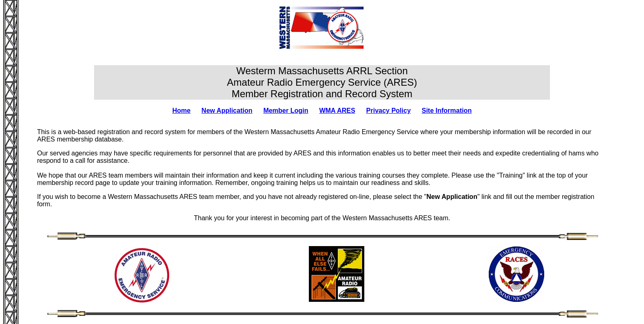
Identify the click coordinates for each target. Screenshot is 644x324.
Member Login (286, 111)
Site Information (447, 111)
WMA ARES (337, 111)
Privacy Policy (389, 111)
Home (181, 111)
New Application (227, 111)
